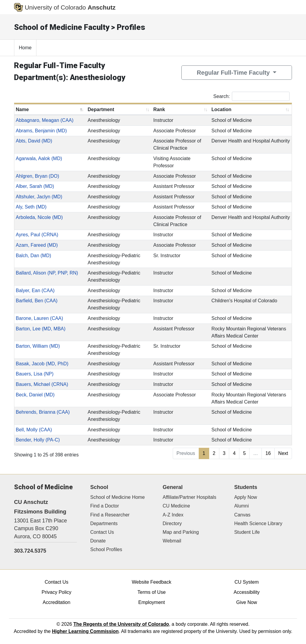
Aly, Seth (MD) (31, 207)
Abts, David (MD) (34, 141)
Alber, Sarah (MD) (35, 186)
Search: (251, 96)
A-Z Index (173, 515)
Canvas (242, 515)
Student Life (247, 532)
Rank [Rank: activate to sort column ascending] (159, 109)
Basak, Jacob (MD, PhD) (42, 364)
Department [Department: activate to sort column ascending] (101, 109)
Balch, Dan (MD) (33, 256)
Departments (104, 523)
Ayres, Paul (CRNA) (37, 235)
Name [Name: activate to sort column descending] (22, 109)
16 (268, 453)
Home (25, 48)
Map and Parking (181, 532)
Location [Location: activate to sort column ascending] (222, 109)
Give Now (247, 602)
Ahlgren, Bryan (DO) (38, 176)
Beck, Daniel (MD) (35, 395)
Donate (98, 541)
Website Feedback (152, 582)
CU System (247, 582)
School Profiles (106, 549)
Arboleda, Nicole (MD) (39, 217)
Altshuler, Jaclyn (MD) (39, 197)
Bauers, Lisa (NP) (35, 374)
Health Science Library (258, 523)
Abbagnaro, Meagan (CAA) (45, 120)
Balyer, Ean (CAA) (35, 290)
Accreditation (57, 602)
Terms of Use (152, 592)
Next (283, 453)
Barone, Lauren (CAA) (39, 318)
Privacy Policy (56, 592)
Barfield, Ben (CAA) (37, 301)
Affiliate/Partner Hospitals (189, 497)
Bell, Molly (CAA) (34, 430)
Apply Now (246, 497)
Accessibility (247, 592)
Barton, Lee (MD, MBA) (41, 329)
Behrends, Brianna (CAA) (43, 412)
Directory (172, 523)
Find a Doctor (105, 506)
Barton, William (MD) (38, 346)
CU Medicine (176, 506)
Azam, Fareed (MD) (37, 245)
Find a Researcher (110, 515)
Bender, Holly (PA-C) (38, 440)
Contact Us (102, 532)
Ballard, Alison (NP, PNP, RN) (47, 273)
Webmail (172, 541)
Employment (152, 602)
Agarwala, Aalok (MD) (39, 158)
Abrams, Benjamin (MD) (41, 131)
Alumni (242, 506)
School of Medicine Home (117, 497)
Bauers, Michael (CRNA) (42, 384)
